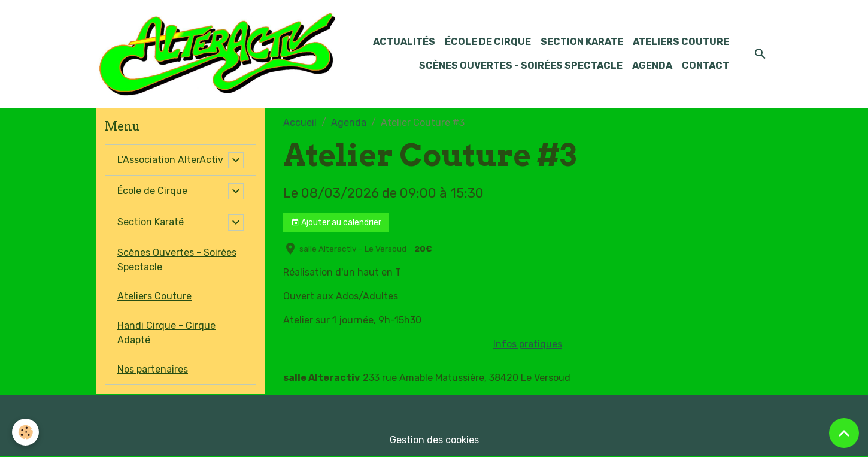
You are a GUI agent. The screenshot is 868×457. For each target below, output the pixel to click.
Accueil (300, 122)
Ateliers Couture (681, 42)
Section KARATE (582, 42)
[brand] (217, 54)
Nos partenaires (153, 369)
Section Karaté (151, 222)
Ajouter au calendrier (336, 223)
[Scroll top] (844, 433)
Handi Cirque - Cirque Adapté (166, 333)
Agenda (652, 66)
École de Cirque (488, 42)
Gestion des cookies (434, 440)
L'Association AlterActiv (170, 160)
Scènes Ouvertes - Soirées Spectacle (521, 66)
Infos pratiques (528, 344)
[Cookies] (25, 432)
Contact (705, 66)
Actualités (404, 42)
